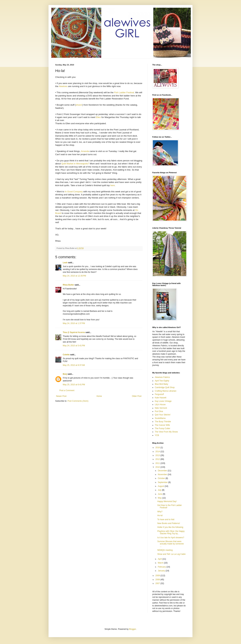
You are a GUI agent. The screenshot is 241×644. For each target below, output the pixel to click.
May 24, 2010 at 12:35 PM (74, 276)
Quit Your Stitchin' (163, 415)
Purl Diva (159, 411)
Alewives (63, 86)
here (112, 185)
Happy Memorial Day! (167, 501)
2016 (158, 448)
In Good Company (74, 192)
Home (99, 396)
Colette (66, 355)
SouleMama (160, 418)
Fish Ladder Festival (124, 92)
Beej (65, 374)
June (160, 494)
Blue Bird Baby (161, 384)
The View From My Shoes (166, 432)
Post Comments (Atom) (78, 401)
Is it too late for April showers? (171, 538)
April (160, 559)
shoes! (79, 105)
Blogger (132, 629)
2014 (158, 452)
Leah (65, 263)
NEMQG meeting (165, 550)
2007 (158, 583)
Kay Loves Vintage (163, 401)
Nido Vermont (161, 408)
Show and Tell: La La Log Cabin (171, 554)
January (162, 571)
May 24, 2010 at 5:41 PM (74, 346)
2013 (158, 455)
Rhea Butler (68, 285)
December (163, 471)
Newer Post (61, 396)
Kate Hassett (161, 398)
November (163, 474)
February (162, 567)
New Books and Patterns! (169, 523)
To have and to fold (166, 519)
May (160, 498)
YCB (157, 435)
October (162, 478)
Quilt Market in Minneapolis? (75, 164)
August (161, 486)
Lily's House (160, 405)
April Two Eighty (162, 381)
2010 (158, 467)
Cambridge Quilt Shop (165, 387)
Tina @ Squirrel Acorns (74, 332)
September (163, 482)
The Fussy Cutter (163, 428)
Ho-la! (160, 515)
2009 (158, 576)
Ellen (98, 117)
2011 (158, 463)
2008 (158, 580)
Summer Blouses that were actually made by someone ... (171, 544)
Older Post (137, 396)
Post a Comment (67, 390)
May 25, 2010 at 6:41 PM (74, 385)
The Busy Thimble (163, 422)
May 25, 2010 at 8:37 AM (74, 365)
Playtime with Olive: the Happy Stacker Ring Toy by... (171, 532)
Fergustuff (159, 394)
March (161, 563)
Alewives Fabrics (162, 377)
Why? (160, 512)
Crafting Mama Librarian (166, 391)
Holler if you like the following (170, 527)
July (160, 490)
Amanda (85, 151)
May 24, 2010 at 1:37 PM (74, 323)
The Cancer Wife (162, 425)
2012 (158, 459)
